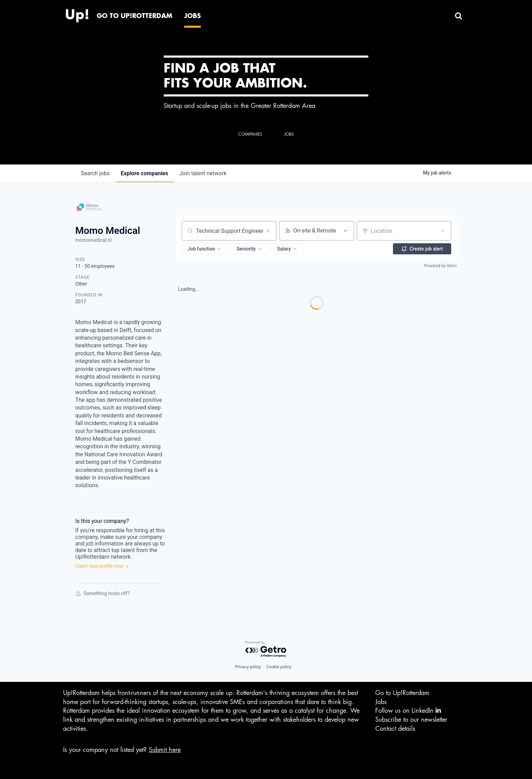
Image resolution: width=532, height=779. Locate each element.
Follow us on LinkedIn (408, 710)
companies (144, 173)
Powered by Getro (440, 266)
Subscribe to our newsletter (411, 720)
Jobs (381, 702)
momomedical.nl (93, 240)
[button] (205, 249)
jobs (95, 173)
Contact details (395, 729)
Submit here (165, 750)
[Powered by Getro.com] (266, 649)
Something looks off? (102, 593)
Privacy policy (248, 667)
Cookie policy (279, 667)
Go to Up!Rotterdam (402, 693)
